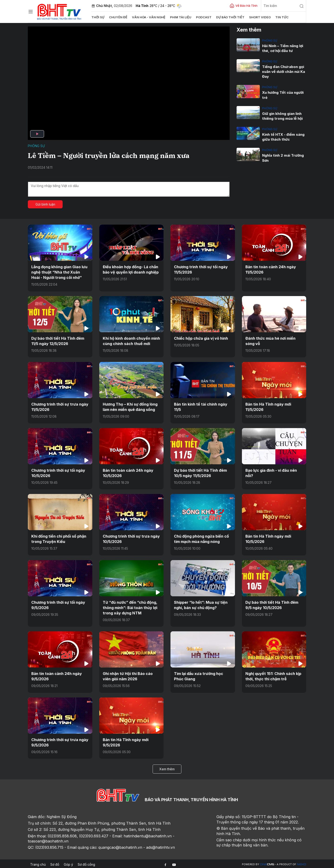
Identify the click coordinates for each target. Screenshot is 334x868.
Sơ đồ (55, 863)
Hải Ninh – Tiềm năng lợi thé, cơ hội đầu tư (283, 48)
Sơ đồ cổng (86, 863)
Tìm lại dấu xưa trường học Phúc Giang (199, 675)
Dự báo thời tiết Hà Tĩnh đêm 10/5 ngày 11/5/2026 (200, 472)
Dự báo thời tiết (229, 17)
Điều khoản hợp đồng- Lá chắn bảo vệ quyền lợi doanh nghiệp (131, 269)
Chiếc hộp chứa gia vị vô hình (201, 338)
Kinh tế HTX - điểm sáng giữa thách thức (283, 137)
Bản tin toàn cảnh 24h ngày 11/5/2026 (271, 269)
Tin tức (280, 17)
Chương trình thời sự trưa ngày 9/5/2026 (60, 741)
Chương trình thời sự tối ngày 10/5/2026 (58, 472)
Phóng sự (36, 146)
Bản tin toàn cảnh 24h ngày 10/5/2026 (128, 472)
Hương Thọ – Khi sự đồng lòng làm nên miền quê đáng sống (130, 407)
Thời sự (98, 17)
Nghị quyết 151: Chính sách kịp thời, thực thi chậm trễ (273, 675)
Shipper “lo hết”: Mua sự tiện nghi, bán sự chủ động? (201, 604)
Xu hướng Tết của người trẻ (283, 95)
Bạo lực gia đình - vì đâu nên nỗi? (271, 472)
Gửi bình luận (45, 204)
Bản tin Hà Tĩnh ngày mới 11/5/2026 (268, 407)
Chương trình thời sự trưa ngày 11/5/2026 (60, 407)
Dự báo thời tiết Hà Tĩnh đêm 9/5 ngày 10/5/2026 (272, 604)
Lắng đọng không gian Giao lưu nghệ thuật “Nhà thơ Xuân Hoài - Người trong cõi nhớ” (59, 272)
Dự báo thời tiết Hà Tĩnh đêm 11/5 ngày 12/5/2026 (58, 341)
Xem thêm (167, 768)
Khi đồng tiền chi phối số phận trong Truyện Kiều (59, 538)
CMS (267, 863)
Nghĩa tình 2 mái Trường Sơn (283, 158)
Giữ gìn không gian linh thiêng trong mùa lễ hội (282, 116)
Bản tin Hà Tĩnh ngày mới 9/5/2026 (126, 741)
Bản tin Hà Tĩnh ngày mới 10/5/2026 (268, 538)
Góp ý (68, 863)
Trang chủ (38, 863)
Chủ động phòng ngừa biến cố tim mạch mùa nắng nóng (201, 538)
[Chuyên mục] (31, 12)
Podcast (202, 17)
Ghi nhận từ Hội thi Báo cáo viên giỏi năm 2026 (128, 675)
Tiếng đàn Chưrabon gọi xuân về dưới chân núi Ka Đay (283, 72)
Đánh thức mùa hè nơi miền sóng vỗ (270, 341)
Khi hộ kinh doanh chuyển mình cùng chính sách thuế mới (131, 341)
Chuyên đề (118, 17)
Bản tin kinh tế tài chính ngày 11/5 (201, 407)
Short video (258, 17)
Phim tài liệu (180, 17)
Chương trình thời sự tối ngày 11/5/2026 (201, 269)
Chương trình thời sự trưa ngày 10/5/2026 (131, 538)
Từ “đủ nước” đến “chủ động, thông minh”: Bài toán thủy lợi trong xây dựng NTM (130, 607)
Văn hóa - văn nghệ (148, 17)
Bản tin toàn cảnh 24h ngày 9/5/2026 (56, 675)
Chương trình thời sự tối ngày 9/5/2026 (58, 604)
